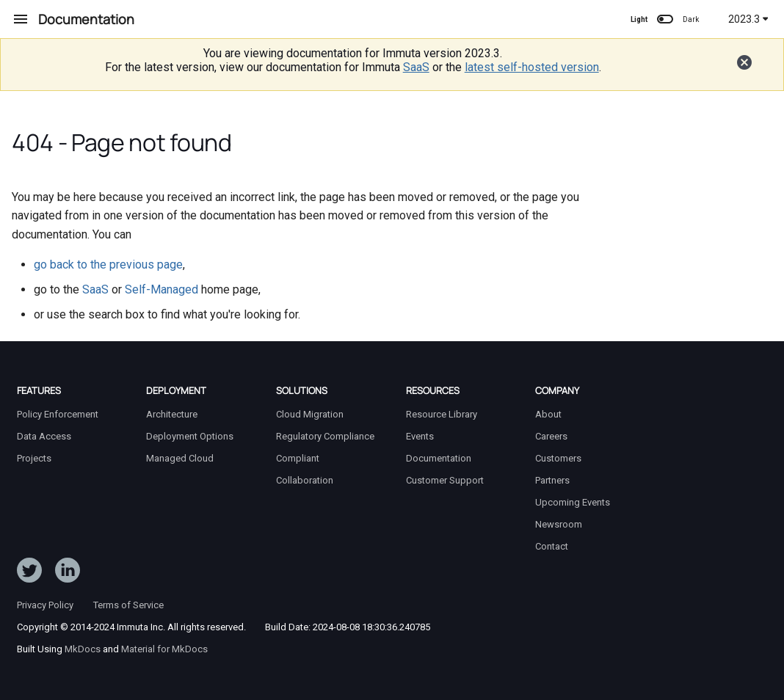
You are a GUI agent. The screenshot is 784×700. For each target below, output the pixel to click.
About (548, 414)
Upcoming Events (573, 502)
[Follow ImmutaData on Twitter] (29, 573)
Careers (551, 436)
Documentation (439, 458)
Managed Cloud (180, 458)
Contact (552, 546)
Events (420, 436)
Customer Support (445, 480)
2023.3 (748, 19)
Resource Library (442, 414)
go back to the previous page (108, 265)
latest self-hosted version (532, 67)
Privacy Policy (45, 605)
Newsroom (559, 524)
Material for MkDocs (164, 649)
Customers (558, 458)
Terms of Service (128, 605)
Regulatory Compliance (325, 436)
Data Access (44, 436)
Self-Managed (161, 289)
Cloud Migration (310, 414)
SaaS (416, 67)
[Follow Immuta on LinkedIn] (68, 573)
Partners (552, 480)
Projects (34, 458)
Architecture (172, 414)
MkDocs (83, 649)
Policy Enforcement (58, 414)
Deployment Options (190, 436)
